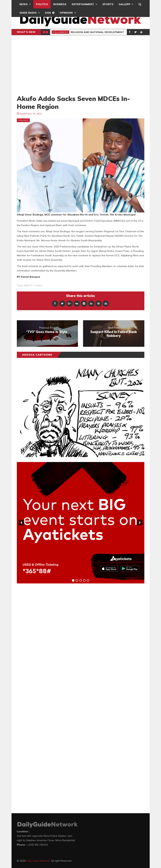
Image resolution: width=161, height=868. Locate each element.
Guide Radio (28, 13)
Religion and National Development (97, 32)
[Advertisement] (81, 65)
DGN (48, 13)
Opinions (66, 13)
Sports (108, 4)
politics (38, 285)
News (24, 4)
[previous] (21, 523)
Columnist (61, 32)
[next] (140, 523)
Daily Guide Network (38, 861)
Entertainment (83, 4)
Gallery (124, 4)
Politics (42, 4)
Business (60, 4)
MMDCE (28, 285)
